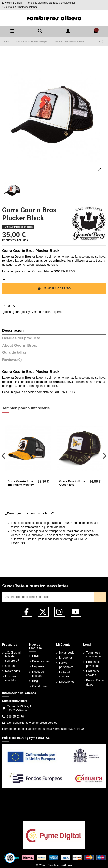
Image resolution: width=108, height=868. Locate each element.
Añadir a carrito (54, 289)
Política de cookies (93, 673)
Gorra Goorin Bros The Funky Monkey (20, 483)
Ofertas (10, 666)
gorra (16, 312)
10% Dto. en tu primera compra (20, 7)
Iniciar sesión (68, 653)
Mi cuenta (65, 658)
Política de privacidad (93, 664)
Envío (36, 656)
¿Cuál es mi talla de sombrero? (13, 657)
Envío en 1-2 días (12, 3)
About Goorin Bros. (20, 345)
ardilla (47, 312)
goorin (7, 312)
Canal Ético (40, 686)
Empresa (38, 666)
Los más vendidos (11, 678)
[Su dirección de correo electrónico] (49, 597)
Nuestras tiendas (38, 674)
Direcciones (67, 682)
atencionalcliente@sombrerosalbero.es (32, 723)
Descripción (13, 330)
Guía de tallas (14, 352)
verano (36, 312)
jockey (26, 312)
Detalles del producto (21, 338)
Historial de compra (66, 674)
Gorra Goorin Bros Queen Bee (72, 483)
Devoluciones (41, 661)
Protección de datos (95, 683)
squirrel (57, 312)
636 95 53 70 (15, 717)
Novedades (13, 671)
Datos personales (66, 665)
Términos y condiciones (94, 655)
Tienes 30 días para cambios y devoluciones (51, 3)
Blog (35, 681)
